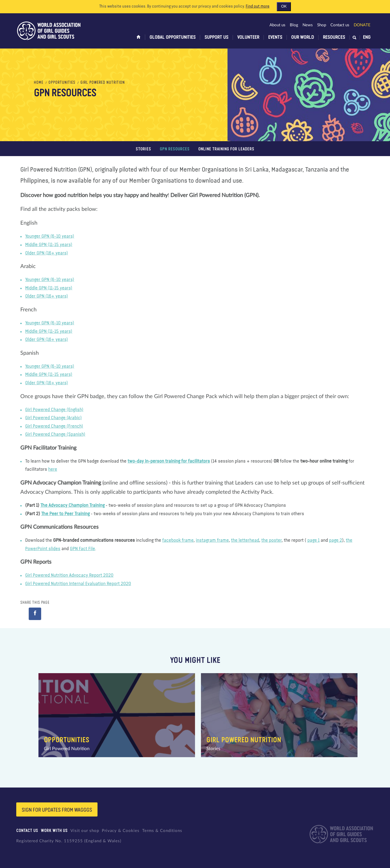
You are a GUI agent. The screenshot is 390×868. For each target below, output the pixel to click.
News (308, 25)
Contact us (340, 25)
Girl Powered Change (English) (54, 410)
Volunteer (248, 37)
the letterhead (245, 540)
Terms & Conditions (162, 831)
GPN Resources (175, 149)
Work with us (54, 831)
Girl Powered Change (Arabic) (53, 418)
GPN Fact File (82, 549)
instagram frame (212, 540)
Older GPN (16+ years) (47, 253)
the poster (272, 540)
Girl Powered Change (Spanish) (55, 434)
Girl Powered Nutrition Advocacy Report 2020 (69, 575)
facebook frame (178, 540)
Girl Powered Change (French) (54, 426)
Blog (294, 25)
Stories (143, 149)
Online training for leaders (226, 149)
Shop (322, 25)
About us (277, 25)
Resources (334, 37)
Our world (303, 37)
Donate (362, 25)
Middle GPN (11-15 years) (49, 245)
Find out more (258, 7)
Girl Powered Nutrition (103, 83)
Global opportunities (173, 37)
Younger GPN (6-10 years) (50, 236)
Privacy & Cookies (121, 831)
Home (39, 83)
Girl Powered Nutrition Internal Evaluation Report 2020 (78, 584)
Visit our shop (85, 831)
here (53, 469)
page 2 (336, 540)
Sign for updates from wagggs (57, 810)
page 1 (313, 540)
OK (284, 7)
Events (275, 37)
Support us (216, 37)
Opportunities (62, 83)
